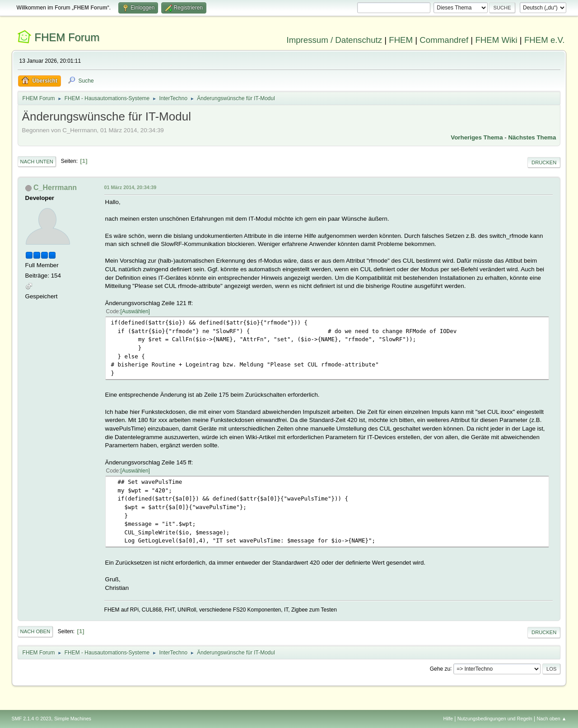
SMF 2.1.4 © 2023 (32, 719)
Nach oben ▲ (552, 719)
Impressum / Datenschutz (335, 40)
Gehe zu (440, 668)
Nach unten (37, 162)
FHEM (401, 40)
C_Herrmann (55, 188)
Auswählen (135, 311)
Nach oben (35, 631)
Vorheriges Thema (477, 137)
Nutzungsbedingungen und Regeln (495, 719)
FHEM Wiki (496, 40)
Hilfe (448, 719)
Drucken (544, 162)
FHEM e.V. (545, 40)
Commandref (444, 40)
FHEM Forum (67, 37)
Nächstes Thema (532, 137)
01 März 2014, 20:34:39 (131, 187)
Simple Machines (73, 719)
